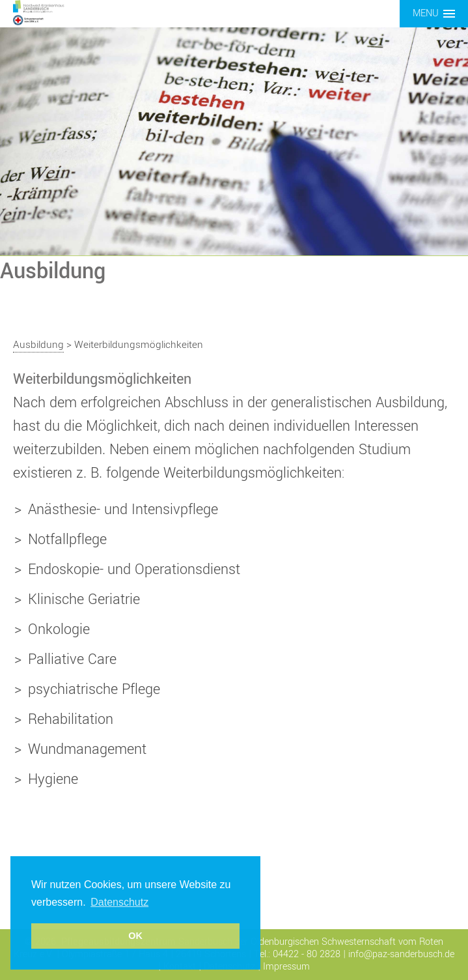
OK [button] (135, 936)
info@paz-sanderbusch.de (401, 954)
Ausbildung (38, 345)
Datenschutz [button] (119, 902)
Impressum (286, 967)
